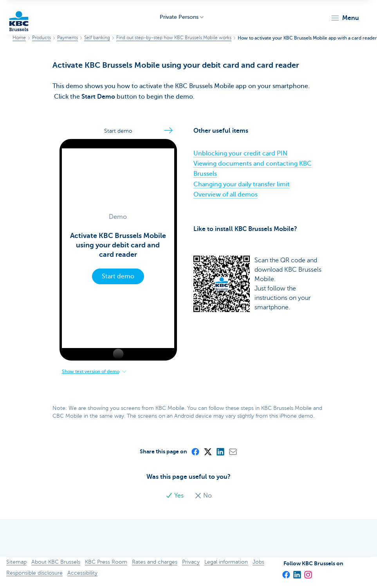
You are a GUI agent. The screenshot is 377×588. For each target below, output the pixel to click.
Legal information (226, 562)
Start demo (118, 276)
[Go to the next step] (168, 130)
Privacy (191, 562)
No (203, 496)
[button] (345, 18)
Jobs (258, 562)
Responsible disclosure (34, 573)
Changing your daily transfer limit (242, 184)
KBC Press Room (106, 562)
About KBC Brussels (56, 562)
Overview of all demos (225, 195)
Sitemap (16, 562)
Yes (175, 496)
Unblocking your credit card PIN (240, 153)
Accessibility (82, 573)
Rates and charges (155, 562)
